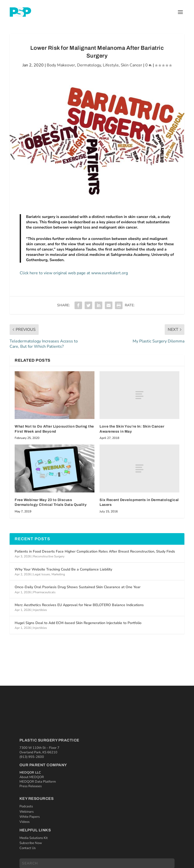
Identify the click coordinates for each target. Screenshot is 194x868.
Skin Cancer (131, 65)
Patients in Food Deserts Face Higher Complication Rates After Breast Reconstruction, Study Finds (95, 551)
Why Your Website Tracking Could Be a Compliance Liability (63, 569)
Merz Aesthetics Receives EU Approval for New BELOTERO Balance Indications (79, 605)
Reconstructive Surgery (49, 556)
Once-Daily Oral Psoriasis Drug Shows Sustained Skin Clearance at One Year (78, 587)
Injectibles (40, 610)
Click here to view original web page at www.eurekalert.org (74, 273)
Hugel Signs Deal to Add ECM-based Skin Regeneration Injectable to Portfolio (78, 623)
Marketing (58, 574)
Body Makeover (61, 65)
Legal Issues (42, 574)
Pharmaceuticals (44, 592)
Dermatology (89, 65)
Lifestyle (111, 65)
